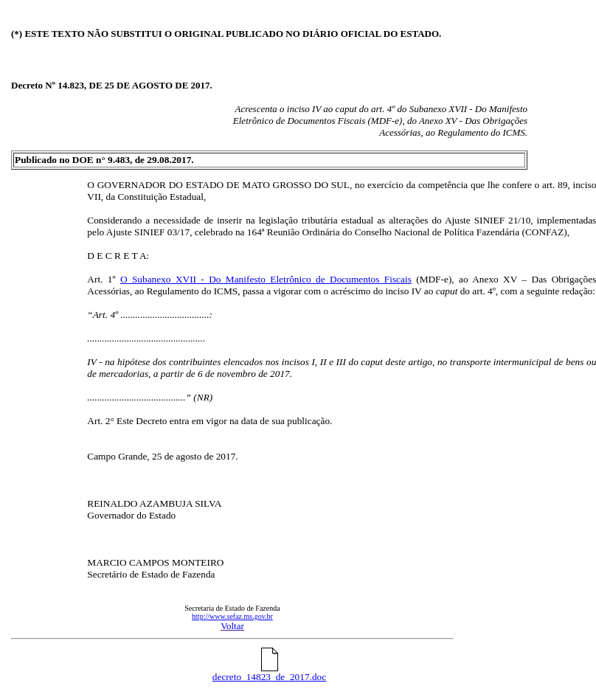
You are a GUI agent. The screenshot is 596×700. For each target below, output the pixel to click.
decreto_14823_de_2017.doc (269, 672)
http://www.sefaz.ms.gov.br (232, 616)
